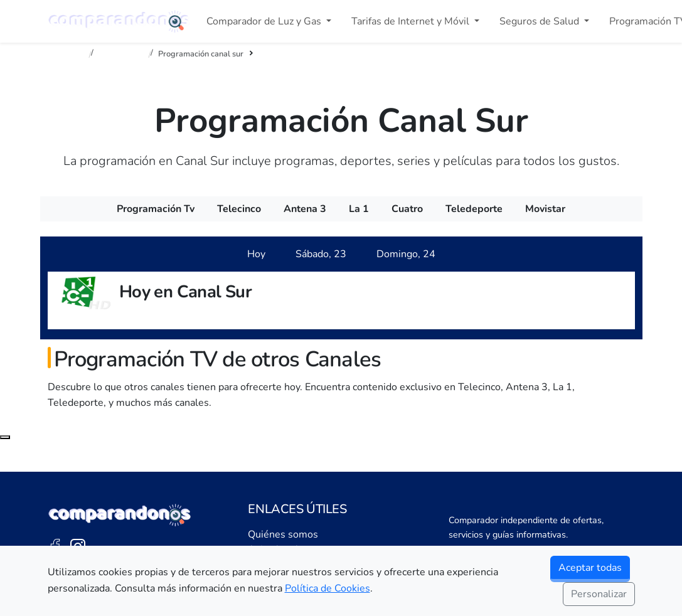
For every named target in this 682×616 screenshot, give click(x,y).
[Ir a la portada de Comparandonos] (120, 515)
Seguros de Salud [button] (541, 21)
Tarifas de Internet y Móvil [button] (412, 21)
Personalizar (599, 594)
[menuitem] (156, 209)
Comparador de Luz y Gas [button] (265, 21)
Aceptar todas (590, 568)
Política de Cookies (328, 588)
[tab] (256, 254)
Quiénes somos (283, 534)
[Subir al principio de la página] (5, 437)
